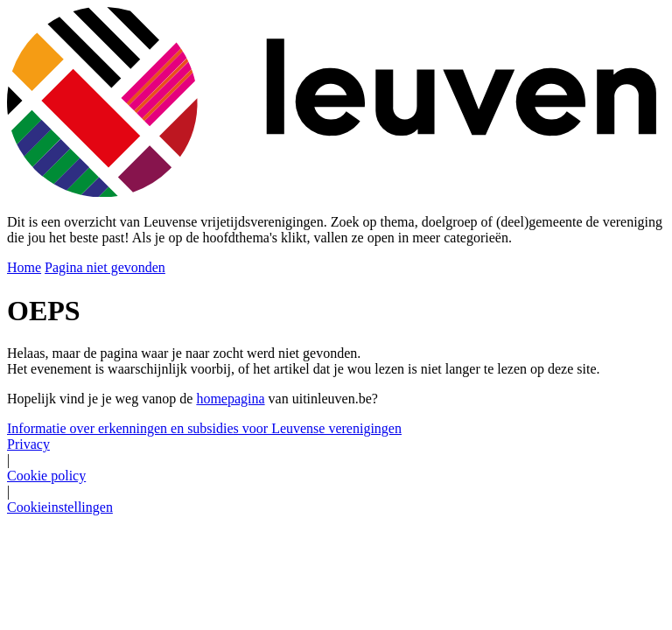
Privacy (28, 444)
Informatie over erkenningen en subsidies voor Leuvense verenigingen (204, 428)
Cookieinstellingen (60, 507)
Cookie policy (46, 476)
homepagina (230, 399)
